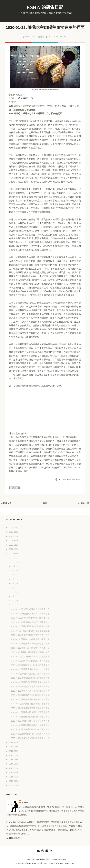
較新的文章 (6, 503)
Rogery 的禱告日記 (45, 7)
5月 (13, 588)
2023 (11, 540)
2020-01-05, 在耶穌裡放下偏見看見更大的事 (30, 721)
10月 (14, 566)
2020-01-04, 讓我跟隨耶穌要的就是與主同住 (30, 725)
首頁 (45, 503)
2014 (11, 764)
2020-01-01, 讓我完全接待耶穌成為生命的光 (30, 738)
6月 (13, 583)
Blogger (63, 859)
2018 (11, 747)
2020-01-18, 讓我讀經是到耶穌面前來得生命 (30, 665)
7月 (13, 579)
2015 (11, 760)
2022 (11, 545)
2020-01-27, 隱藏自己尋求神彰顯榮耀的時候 (30, 626)
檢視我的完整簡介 (14, 838)
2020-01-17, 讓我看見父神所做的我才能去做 (30, 669)
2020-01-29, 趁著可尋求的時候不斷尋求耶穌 (30, 618)
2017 (11, 751)
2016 (11, 755)
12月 (14, 558)
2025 (11, 532)
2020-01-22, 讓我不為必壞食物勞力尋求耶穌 (30, 648)
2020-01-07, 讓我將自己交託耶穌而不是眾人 (30, 712)
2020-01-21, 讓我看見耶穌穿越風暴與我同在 (30, 652)
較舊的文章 (84, 503)
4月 (13, 592)
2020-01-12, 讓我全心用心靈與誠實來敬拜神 (30, 691)
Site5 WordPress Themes (32, 863)
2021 (11, 549)
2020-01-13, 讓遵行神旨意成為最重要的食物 (30, 686)
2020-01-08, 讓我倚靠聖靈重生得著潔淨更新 (30, 708)
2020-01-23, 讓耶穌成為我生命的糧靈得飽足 (30, 644)
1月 (13, 605)
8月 (13, 575)
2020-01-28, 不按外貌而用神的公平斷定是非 (30, 622)
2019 (11, 742)
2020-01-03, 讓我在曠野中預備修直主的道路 (30, 729)
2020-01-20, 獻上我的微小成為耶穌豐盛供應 (30, 656)
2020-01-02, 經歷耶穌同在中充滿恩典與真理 (30, 734)
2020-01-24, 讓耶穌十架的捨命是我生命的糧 (30, 639)
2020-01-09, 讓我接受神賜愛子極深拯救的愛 (30, 704)
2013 (11, 768)
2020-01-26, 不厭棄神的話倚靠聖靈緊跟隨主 (30, 631)
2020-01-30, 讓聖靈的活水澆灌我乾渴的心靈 (30, 614)
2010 (11, 781)
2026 (11, 528)
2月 (13, 601)
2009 (11, 785)
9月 (13, 571)
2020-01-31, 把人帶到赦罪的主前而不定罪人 (30, 609)
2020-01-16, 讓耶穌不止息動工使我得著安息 (30, 674)
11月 (14, 562)
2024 (11, 536)
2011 (11, 777)
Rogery (25, 802)
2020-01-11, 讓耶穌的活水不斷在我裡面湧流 (30, 695)
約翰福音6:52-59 (26, 98)
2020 (11, 553)
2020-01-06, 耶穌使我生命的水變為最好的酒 (30, 717)
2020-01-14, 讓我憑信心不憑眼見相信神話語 (30, 682)
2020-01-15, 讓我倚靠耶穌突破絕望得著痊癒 (30, 678)
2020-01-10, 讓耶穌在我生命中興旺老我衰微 (30, 699)
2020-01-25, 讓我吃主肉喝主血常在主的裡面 (45, 27)
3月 (13, 596)
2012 (11, 772)
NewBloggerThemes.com (65, 863)
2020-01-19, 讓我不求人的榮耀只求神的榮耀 (30, 661)
